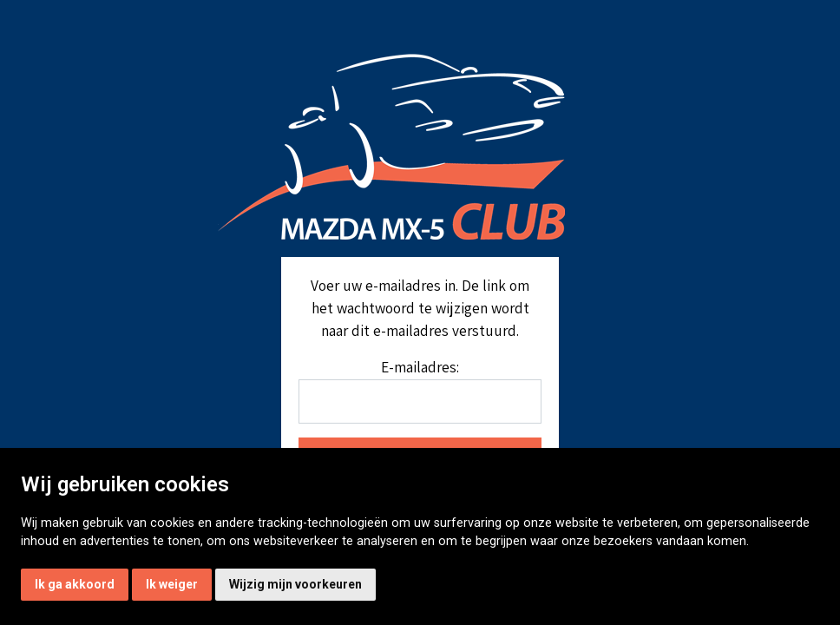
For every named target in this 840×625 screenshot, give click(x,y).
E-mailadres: (420, 367)
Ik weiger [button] (172, 584)
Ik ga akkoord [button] (75, 584)
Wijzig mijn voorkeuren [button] (295, 584)
